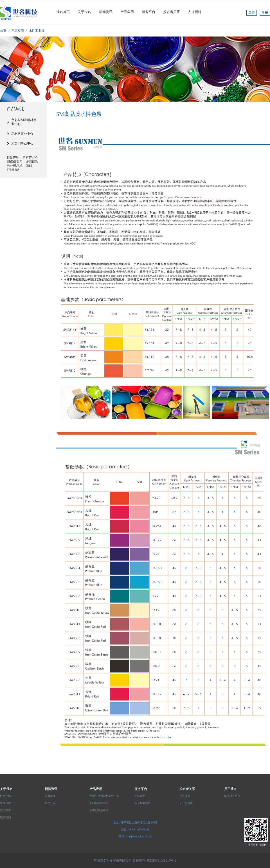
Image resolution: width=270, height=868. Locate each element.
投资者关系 (172, 12)
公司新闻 (50, 796)
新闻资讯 (106, 12)
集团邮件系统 (232, 796)
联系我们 (5, 818)
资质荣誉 (5, 810)
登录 (252, 13)
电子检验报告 (143, 803)
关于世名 (84, 12)
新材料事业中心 (22, 134)
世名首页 (63, 12)
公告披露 (185, 796)
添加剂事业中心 (22, 143)
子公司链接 (186, 803)
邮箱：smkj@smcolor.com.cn (135, 836)
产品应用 (127, 12)
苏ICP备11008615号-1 (161, 861)
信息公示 (50, 803)
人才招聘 (195, 12)
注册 (265, 13)
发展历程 (5, 803)
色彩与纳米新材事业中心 (24, 122)
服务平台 (148, 12)
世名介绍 (5, 796)
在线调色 (140, 796)
